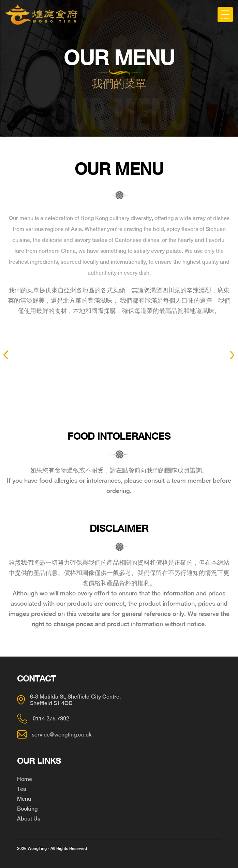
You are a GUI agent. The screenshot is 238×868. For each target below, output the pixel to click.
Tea (22, 789)
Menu (24, 799)
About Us (29, 819)
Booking (27, 809)
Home (25, 779)
